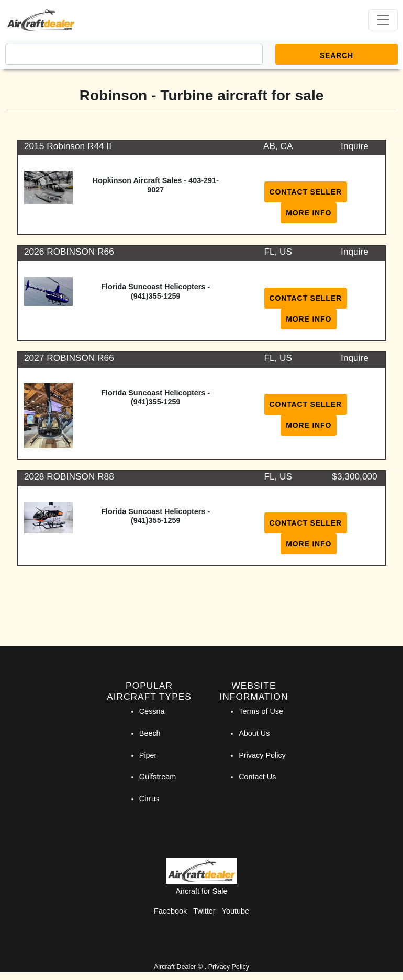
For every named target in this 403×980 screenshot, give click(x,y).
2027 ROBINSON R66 (69, 358)
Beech (150, 733)
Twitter (204, 911)
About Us (254, 733)
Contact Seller (306, 192)
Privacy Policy (262, 755)
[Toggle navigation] (383, 20)
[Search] (134, 54)
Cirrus (149, 799)
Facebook (170, 911)
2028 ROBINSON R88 (69, 476)
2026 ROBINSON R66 (69, 252)
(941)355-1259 (155, 296)
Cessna (152, 711)
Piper (148, 755)
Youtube (236, 911)
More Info (309, 213)
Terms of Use (261, 711)
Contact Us (257, 777)
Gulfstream (158, 777)
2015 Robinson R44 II (68, 146)
